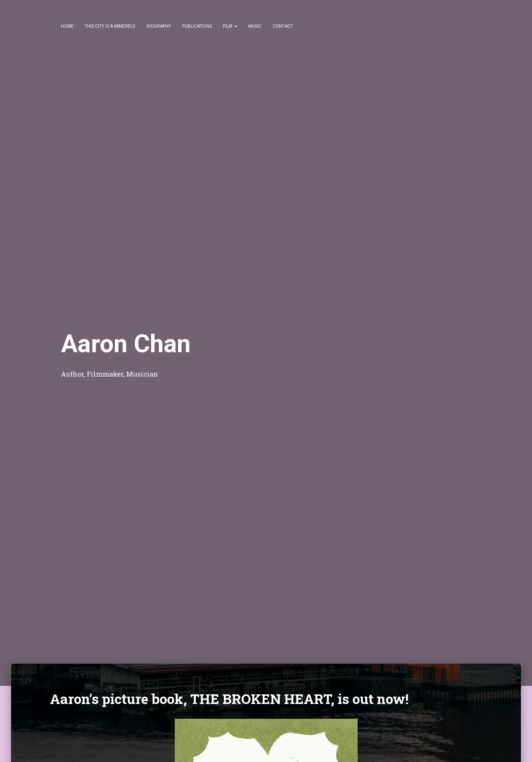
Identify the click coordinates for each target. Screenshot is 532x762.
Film (230, 26)
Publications (197, 26)
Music (255, 26)
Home (67, 26)
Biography (159, 26)
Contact (283, 26)
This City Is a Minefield (110, 26)
